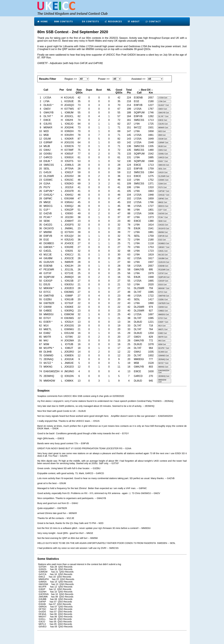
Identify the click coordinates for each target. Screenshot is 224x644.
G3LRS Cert (163, 124)
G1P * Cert (162, 210)
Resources (113, 21)
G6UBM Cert (163, 258)
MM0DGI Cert (164, 314)
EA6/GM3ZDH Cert (164, 371)
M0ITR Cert (163, 337)
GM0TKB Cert (164, 296)
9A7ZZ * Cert (163, 363)
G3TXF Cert (163, 273)
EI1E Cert (162, 240)
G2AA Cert (162, 184)
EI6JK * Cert (163, 161)
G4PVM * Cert (164, 191)
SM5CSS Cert (164, 165)
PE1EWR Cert (164, 270)
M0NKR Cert (163, 128)
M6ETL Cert (163, 329)
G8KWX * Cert (164, 247)
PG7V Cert (162, 187)
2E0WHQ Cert (164, 376)
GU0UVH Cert (164, 262)
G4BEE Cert (163, 311)
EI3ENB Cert (163, 266)
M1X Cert (162, 326)
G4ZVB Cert (163, 214)
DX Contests (90, 21)
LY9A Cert (162, 101)
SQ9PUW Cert (164, 277)
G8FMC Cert (163, 199)
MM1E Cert (163, 202)
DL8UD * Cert (164, 105)
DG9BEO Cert (164, 243)
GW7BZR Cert (164, 303)
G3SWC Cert (163, 180)
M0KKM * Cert (164, 288)
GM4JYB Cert (164, 113)
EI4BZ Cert (163, 333)
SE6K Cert (162, 221)
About (134, 21)
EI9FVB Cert (163, 236)
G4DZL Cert (163, 251)
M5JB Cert (162, 146)
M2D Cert (162, 131)
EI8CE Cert (163, 120)
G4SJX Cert (163, 172)
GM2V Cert (163, 109)
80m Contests (63, 21)
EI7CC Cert (163, 292)
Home (42, 21)
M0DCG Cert (163, 206)
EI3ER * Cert (163, 322)
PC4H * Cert (163, 217)
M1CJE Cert (163, 255)
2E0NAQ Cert (164, 359)
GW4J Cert (163, 150)
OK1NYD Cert (164, 228)
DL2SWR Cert (164, 176)
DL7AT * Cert (163, 116)
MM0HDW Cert (162, 381)
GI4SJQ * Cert (164, 195)
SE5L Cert (162, 169)
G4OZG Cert (163, 225)
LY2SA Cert (163, 98)
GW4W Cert (163, 307)
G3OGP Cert (163, 281)
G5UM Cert (163, 139)
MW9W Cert (163, 232)
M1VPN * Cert (164, 348)
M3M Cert (162, 344)
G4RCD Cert (163, 157)
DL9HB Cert (163, 352)
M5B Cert (162, 135)
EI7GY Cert (163, 318)
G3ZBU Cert (163, 299)
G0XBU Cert (163, 154)
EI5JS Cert (162, 285)
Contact (153, 21)
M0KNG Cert (163, 367)
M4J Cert (162, 341)
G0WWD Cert (164, 356)
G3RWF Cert (163, 143)
